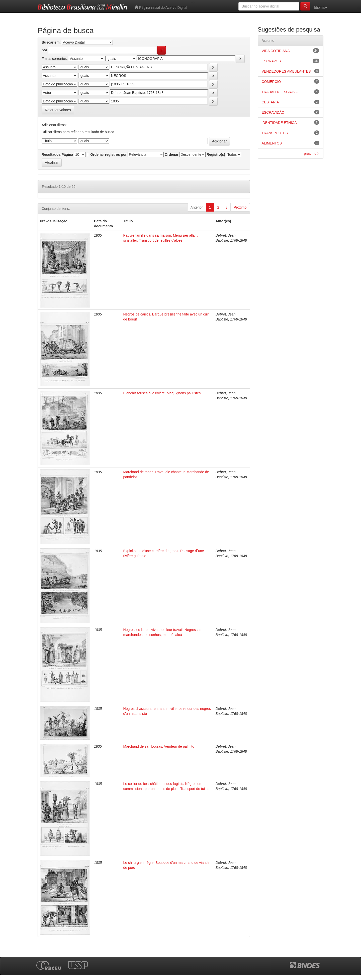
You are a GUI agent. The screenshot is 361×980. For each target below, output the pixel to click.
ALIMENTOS (272, 143)
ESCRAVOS (271, 61)
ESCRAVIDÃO (273, 112)
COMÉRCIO (271, 82)
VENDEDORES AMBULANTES (286, 71)
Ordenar (171, 154)
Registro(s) (216, 154)
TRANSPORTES (275, 133)
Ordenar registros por (108, 154)
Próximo (240, 207)
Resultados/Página (57, 154)
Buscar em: (51, 42)
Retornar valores (58, 110)
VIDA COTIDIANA (276, 51)
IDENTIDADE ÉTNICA (279, 123)
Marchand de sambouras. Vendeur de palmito (159, 746)
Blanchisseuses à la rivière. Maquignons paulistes (162, 393)
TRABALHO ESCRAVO (280, 92)
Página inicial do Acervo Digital (161, 7)
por (44, 50)
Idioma (321, 8)
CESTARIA (270, 102)
